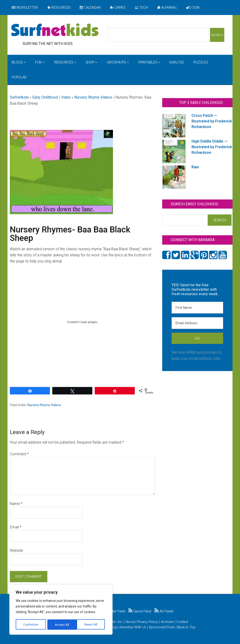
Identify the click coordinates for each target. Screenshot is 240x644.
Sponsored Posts (162, 627)
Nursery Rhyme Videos (93, 97)
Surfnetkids (19, 97)
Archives (167, 622)
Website (17, 550)
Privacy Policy (148, 622)
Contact (182, 622)
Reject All (62, 625)
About (130, 622)
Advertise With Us (133, 627)
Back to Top (186, 627)
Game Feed (140, 611)
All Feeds (164, 611)
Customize (31, 625)
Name (16, 504)
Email (16, 527)
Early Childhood (45, 97)
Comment (19, 454)
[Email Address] (197, 323)
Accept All (92, 625)
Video (66, 97)
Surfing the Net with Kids (55, 30)
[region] (61, 610)
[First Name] (197, 308)
